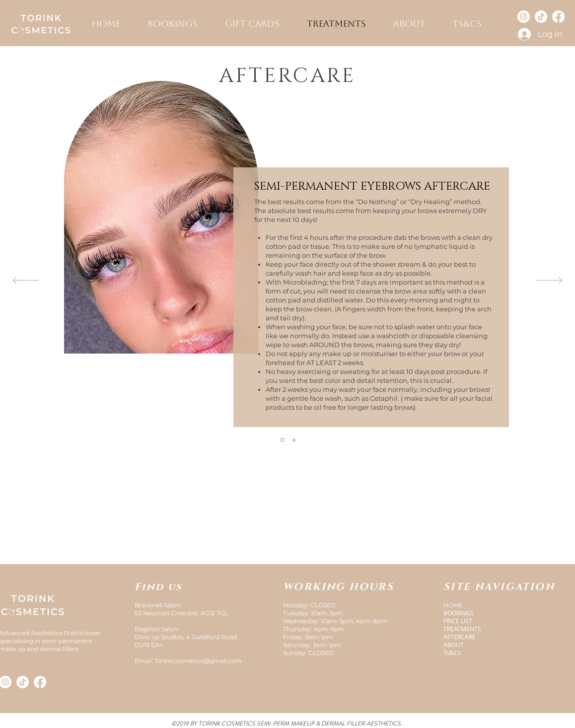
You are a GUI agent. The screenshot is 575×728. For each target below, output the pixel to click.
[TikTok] (541, 17)
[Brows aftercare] (282, 440)
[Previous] (26, 281)
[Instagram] (524, 17)
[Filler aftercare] (294, 440)
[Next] (549, 281)
